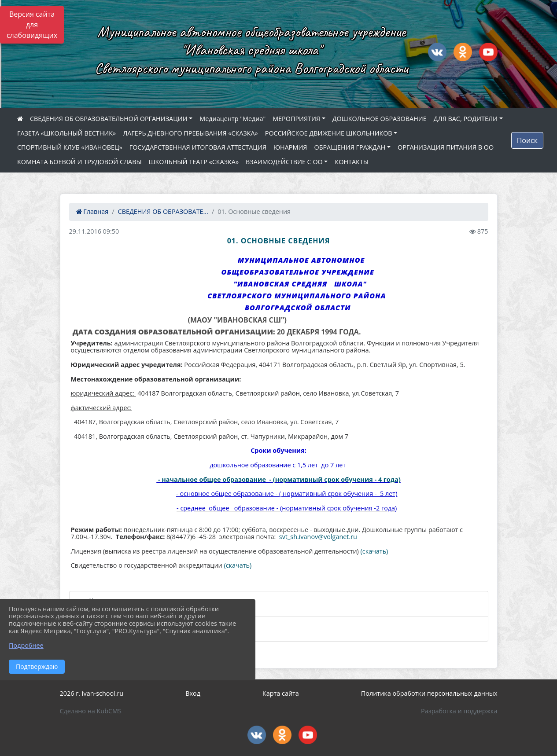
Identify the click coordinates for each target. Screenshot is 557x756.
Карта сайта (281, 693)
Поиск (527, 140)
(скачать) (374, 551)
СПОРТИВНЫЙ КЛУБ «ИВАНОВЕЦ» (70, 147)
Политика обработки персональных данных (429, 693)
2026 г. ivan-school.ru (92, 693)
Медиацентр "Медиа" (232, 119)
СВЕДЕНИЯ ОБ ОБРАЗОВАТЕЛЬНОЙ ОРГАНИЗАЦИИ (109, 119)
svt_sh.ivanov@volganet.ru (318, 537)
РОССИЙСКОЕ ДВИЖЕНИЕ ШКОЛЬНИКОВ (329, 133)
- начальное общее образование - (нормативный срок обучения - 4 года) (279, 479)
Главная (92, 211)
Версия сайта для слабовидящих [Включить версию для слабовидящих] (32, 25)
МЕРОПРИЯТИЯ (296, 119)
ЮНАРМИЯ (290, 147)
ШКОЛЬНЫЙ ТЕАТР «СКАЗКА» (194, 162)
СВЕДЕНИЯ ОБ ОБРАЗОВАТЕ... (163, 211)
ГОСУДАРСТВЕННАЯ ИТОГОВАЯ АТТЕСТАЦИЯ (198, 147)
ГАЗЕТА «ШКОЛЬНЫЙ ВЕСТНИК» (66, 133)
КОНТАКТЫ (352, 162)
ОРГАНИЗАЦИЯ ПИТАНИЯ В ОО (446, 147)
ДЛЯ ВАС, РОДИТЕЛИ (466, 119)
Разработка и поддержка (459, 711)
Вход (193, 693)
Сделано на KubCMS (91, 711)
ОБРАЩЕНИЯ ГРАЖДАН (350, 147)
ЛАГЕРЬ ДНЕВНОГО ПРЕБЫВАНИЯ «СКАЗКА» (190, 133)
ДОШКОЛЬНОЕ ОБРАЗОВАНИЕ (380, 119)
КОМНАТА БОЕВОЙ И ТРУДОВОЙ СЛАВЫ (79, 162)
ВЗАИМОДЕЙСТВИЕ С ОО (284, 162)
